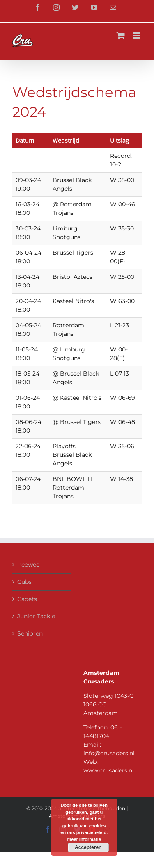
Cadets (27, 599)
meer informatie (84, 839)
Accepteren (88, 847)
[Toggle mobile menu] (137, 35)
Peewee (28, 565)
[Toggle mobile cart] (121, 35)
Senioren (30, 633)
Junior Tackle (36, 616)
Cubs (24, 582)
